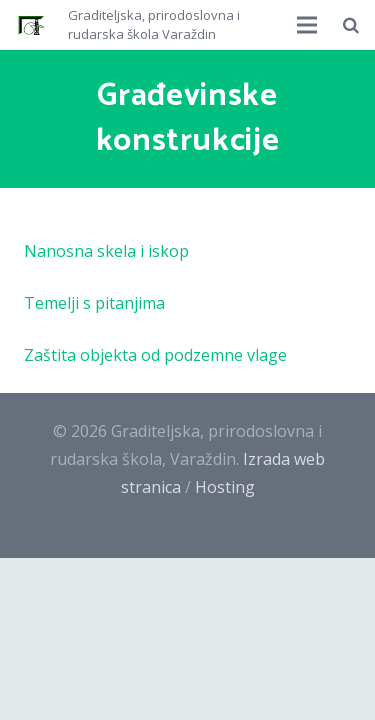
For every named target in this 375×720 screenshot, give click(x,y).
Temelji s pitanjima (94, 303)
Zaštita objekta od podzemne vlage (155, 355)
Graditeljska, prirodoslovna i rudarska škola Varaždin (154, 25)
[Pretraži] (351, 25)
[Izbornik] (308, 25)
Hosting (225, 487)
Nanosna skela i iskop (106, 251)
